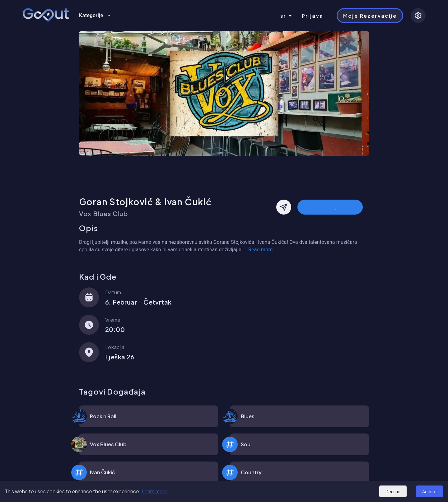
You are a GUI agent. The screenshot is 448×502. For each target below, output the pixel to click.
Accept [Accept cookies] (430, 491)
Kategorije (95, 16)
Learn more (154, 491)
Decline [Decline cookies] (393, 491)
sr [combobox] (283, 16)
